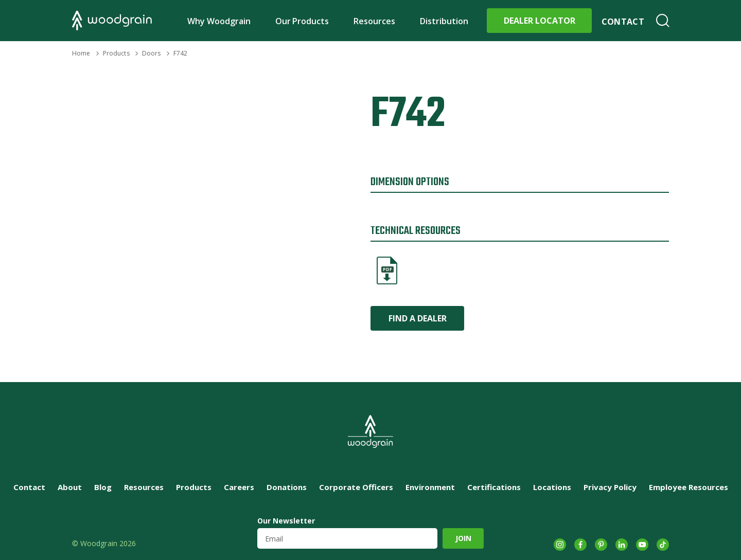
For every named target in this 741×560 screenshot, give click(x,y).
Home (81, 53)
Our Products (302, 21)
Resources (374, 21)
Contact (623, 22)
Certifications (494, 487)
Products (116, 53)
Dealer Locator (540, 21)
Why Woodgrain (219, 21)
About (70, 487)
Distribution (444, 21)
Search (663, 21)
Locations (552, 487)
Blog (103, 487)
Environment (430, 487)
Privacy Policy (610, 487)
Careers (239, 487)
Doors (152, 53)
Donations (287, 487)
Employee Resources (689, 487)
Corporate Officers (356, 487)
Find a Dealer (418, 318)
